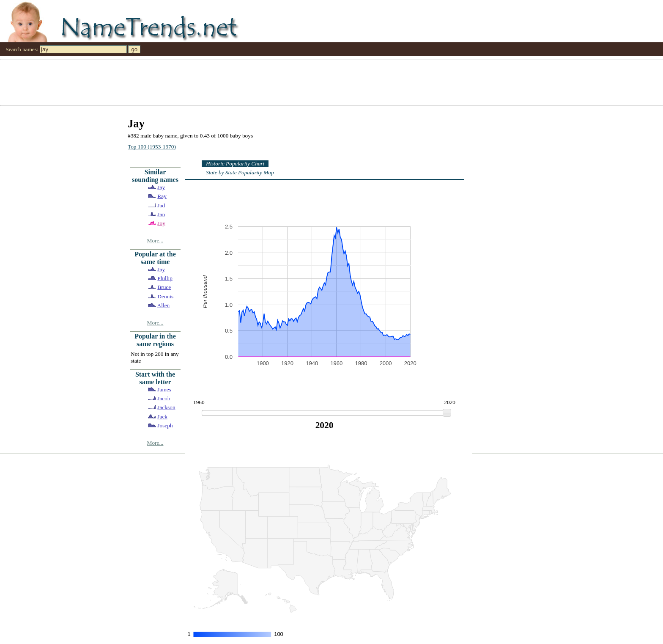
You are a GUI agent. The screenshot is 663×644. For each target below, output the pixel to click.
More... (155, 241)
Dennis (165, 296)
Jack (162, 417)
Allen (164, 305)
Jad (161, 205)
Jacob (164, 398)
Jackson (166, 407)
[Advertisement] (254, 82)
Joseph (165, 425)
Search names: (22, 49)
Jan (161, 214)
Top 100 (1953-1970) (152, 147)
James (164, 389)
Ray (162, 196)
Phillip (165, 278)
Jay (161, 187)
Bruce (164, 287)
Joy (161, 223)
